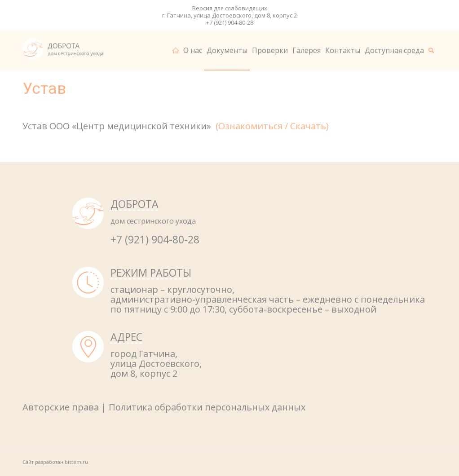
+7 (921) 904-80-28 (230, 22)
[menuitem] (176, 50)
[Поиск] (431, 50)
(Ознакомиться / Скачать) (272, 126)
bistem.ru (76, 462)
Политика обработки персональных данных (207, 407)
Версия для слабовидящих (230, 8)
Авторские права (61, 407)
